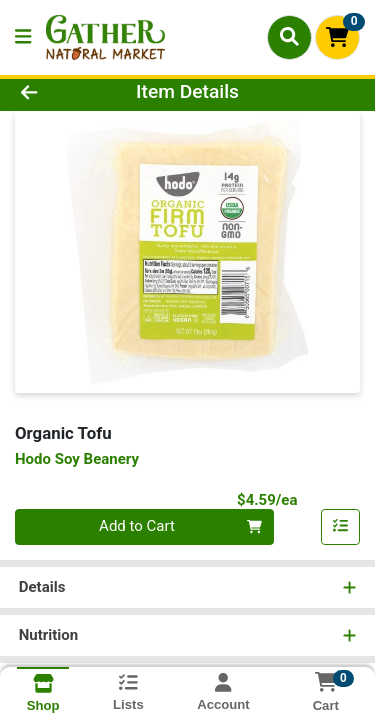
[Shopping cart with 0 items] (337, 37)
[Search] (289, 37)
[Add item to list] (341, 527)
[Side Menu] (23, 37)
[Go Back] (58, 92)
